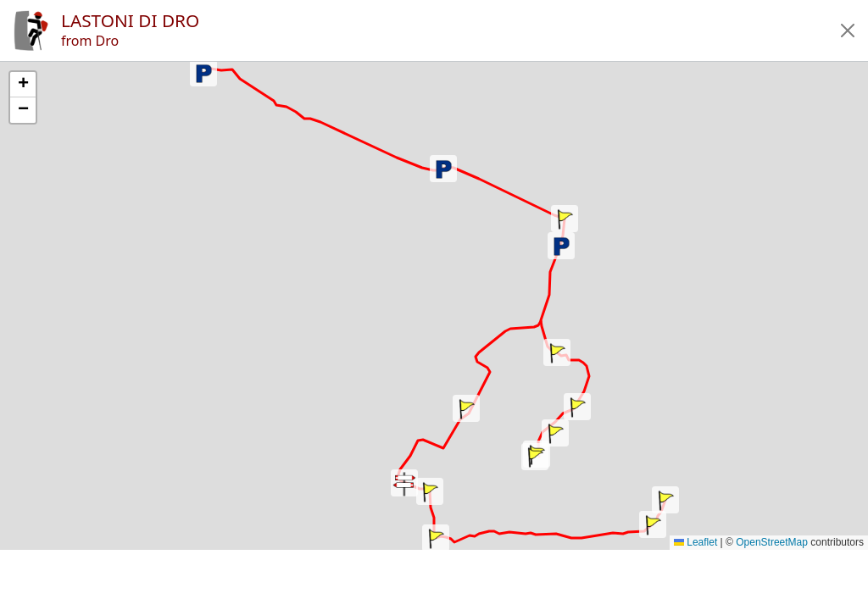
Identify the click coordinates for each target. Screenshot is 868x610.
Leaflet (696, 542)
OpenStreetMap (772, 542)
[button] (848, 30)
